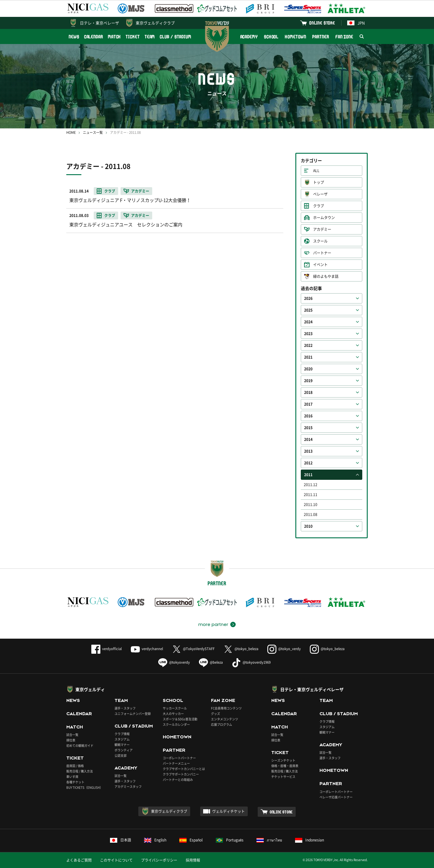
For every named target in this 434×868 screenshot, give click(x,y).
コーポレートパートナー (179, 758)
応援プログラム (222, 724)
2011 (308, 475)
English (155, 840)
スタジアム (122, 739)
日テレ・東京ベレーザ (99, 23)
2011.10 (311, 505)
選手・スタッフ (125, 708)
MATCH (115, 37)
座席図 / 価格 (75, 766)
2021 (308, 357)
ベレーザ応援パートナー (336, 797)
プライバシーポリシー (159, 860)
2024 (308, 322)
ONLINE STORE (322, 23)
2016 (308, 416)
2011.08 (311, 514)
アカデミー (322, 229)
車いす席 (72, 777)
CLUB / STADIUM (176, 37)
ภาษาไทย (269, 840)
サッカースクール (175, 708)
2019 (308, 381)
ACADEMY (249, 37)
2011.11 (311, 495)
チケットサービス (283, 777)
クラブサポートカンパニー (181, 774)
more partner (213, 624)
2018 (308, 392)
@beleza (211, 662)
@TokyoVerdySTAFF (193, 649)
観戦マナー (122, 745)
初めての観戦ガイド (80, 745)
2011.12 (311, 485)
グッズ (215, 714)
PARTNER (321, 37)
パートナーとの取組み (178, 780)
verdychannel (147, 649)
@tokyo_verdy (284, 649)
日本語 (121, 840)
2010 (308, 526)
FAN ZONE (344, 37)
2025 (308, 310)
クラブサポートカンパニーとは (184, 769)
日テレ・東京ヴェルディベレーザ (312, 689)
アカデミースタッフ (128, 786)
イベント (320, 265)
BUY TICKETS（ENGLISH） (85, 787)
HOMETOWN (295, 37)
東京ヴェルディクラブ (155, 23)
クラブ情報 (122, 734)
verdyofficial (107, 649)
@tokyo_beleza (241, 649)
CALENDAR (94, 37)
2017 (308, 404)
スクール (320, 241)
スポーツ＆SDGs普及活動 (180, 719)
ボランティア (124, 750)
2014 (308, 439)
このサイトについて (116, 860)
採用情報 (193, 860)
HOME (71, 132)
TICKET (133, 37)
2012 (308, 463)
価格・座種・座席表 (285, 766)
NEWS (74, 37)
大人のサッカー (173, 714)
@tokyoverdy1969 (251, 662)
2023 (308, 334)
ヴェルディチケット (228, 811)
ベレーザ (320, 194)
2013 (308, 451)
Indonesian (310, 840)
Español (191, 840)
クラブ (319, 206)
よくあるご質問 (79, 860)
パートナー (322, 253)
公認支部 (121, 755)
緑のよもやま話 (326, 276)
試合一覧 (72, 735)
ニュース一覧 (93, 132)
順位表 (71, 740)
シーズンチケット (283, 760)
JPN (356, 23)
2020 (308, 369)
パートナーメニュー (176, 763)
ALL (316, 171)
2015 (308, 428)
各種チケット (75, 782)
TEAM (150, 37)
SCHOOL (271, 37)
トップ (319, 182)
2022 (308, 345)
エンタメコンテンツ (225, 719)
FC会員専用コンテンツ (226, 708)
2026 (308, 298)
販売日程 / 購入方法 (80, 771)
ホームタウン (324, 218)
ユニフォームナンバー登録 (133, 714)
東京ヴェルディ (90, 689)
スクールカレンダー (176, 724)
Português (230, 840)
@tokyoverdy (174, 662)
